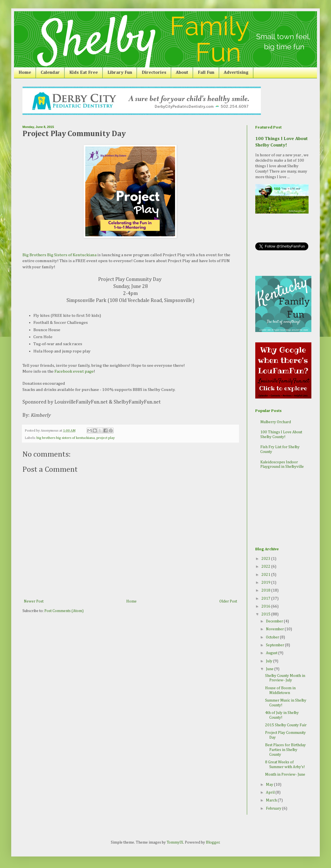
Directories (154, 73)
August (272, 653)
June (270, 669)
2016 (266, 606)
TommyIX (175, 842)
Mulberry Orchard (276, 422)
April (271, 793)
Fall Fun (206, 73)
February (274, 809)
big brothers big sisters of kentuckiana (66, 438)
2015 (266, 614)
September (275, 645)
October (273, 637)
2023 (266, 559)
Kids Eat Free (84, 73)
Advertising (236, 73)
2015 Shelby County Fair (286, 725)
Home (25, 73)
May (270, 785)
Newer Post (34, 601)
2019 (266, 583)
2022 (266, 567)
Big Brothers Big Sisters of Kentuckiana (59, 255)
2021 (266, 575)
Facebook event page (74, 371)
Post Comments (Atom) (64, 611)
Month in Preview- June (285, 775)
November (275, 629)
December (275, 621)
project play (106, 438)
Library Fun (120, 73)
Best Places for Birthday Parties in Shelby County (285, 750)
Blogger (213, 842)
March (272, 800)
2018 (266, 590)
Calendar (50, 73)
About (182, 73)
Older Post (228, 601)
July (270, 661)
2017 (266, 599)
